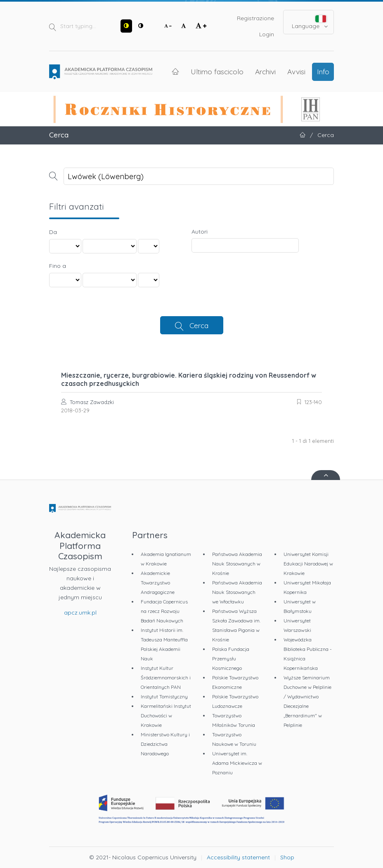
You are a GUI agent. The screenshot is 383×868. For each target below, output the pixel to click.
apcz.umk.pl (80, 613)
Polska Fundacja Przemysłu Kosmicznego (231, 659)
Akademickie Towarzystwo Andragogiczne (158, 583)
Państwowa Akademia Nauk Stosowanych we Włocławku (237, 592)
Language (310, 22)
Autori (200, 232)
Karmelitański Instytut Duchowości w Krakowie (166, 715)
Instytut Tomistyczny (164, 697)
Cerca (199, 325)
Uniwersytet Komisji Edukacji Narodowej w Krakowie (308, 564)
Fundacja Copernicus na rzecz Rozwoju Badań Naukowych (164, 611)
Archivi (265, 71)
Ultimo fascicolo (217, 71)
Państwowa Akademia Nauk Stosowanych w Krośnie (237, 564)
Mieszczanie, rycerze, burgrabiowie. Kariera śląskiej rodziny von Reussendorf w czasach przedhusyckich (189, 379)
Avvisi (296, 71)
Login (267, 34)
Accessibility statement (238, 857)
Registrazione (255, 18)
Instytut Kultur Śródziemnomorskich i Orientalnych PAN (166, 678)
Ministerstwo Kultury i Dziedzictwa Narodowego (165, 744)
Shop (287, 857)
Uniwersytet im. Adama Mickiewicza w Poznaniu (237, 763)
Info (323, 71)
